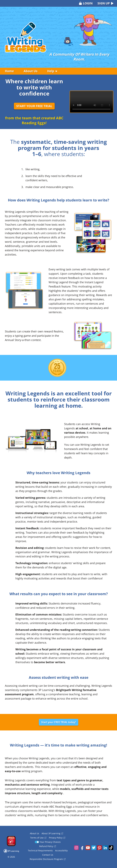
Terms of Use (38, 838)
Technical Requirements (40, 850)
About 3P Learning (52, 833)
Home (9, 71)
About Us (31, 71)
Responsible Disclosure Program (48, 859)
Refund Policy (48, 846)
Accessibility (61, 850)
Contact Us (48, 855)
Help (52, 71)
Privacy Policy (57, 838)
